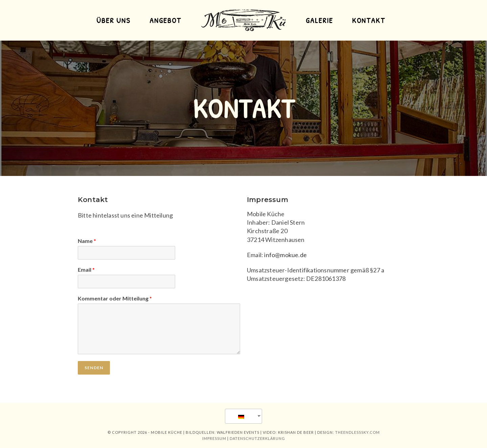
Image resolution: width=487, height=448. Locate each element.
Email (86, 270)
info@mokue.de (285, 255)
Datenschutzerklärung (257, 438)
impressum (214, 438)
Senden (94, 368)
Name (87, 241)
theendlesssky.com (357, 432)
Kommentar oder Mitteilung (115, 298)
